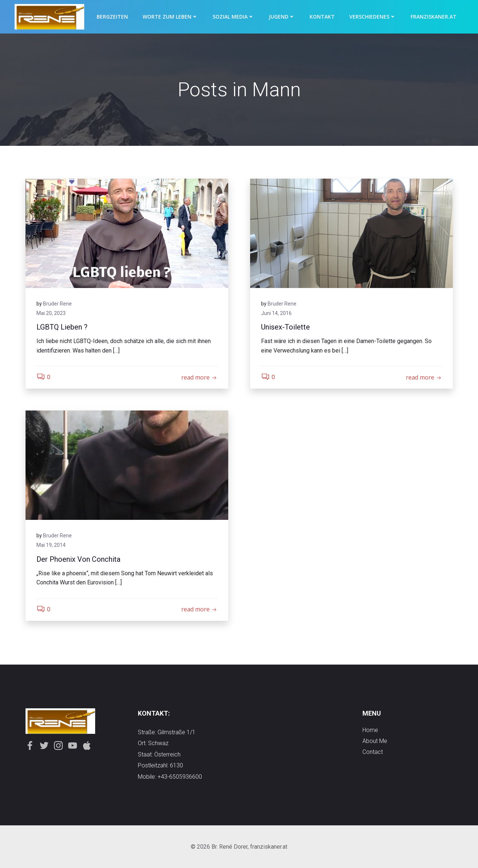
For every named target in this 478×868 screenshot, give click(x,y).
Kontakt (322, 17)
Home (370, 730)
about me (375, 741)
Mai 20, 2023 (51, 313)
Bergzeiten (112, 17)
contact (373, 752)
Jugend (282, 17)
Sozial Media (233, 17)
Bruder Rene (57, 304)
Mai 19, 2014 (51, 545)
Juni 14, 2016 (276, 313)
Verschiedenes (373, 17)
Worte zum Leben (170, 17)
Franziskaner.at (434, 17)
